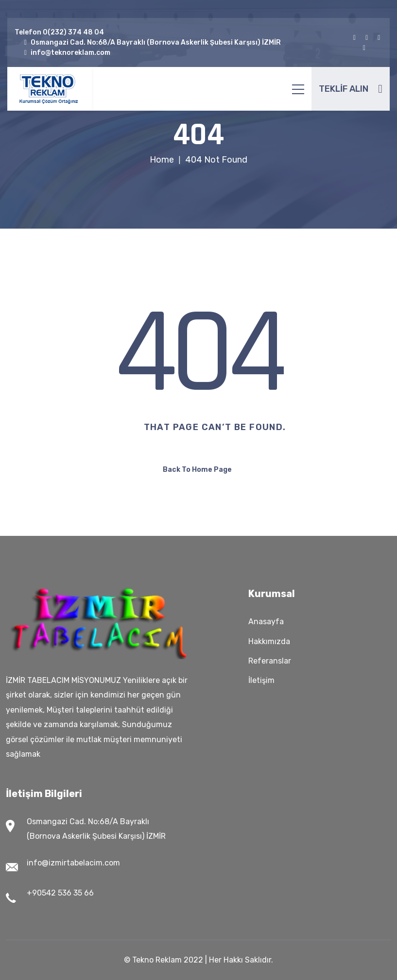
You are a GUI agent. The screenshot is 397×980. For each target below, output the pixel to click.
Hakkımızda (269, 641)
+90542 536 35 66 (60, 893)
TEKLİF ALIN (351, 89)
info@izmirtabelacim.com (73, 863)
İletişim (261, 680)
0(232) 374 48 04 (73, 32)
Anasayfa (266, 622)
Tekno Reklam (157, 960)
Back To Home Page (197, 470)
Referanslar (270, 661)
